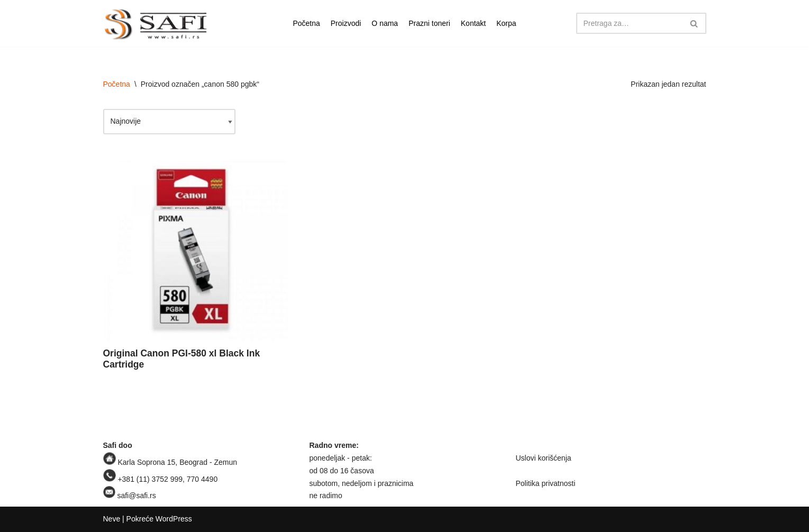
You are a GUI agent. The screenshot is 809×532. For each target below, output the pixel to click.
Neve (112, 519)
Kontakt (473, 23)
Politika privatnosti (546, 483)
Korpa (506, 23)
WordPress (174, 519)
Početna (306, 23)
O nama (385, 23)
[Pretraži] (629, 23)
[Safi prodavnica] (156, 25)
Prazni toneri (429, 23)
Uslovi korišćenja (544, 458)
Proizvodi (346, 23)
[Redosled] (169, 122)
